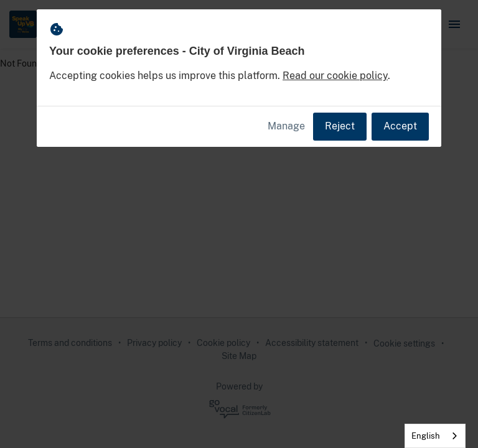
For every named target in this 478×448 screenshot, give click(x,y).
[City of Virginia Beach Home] (23, 24)
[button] (454, 24)
